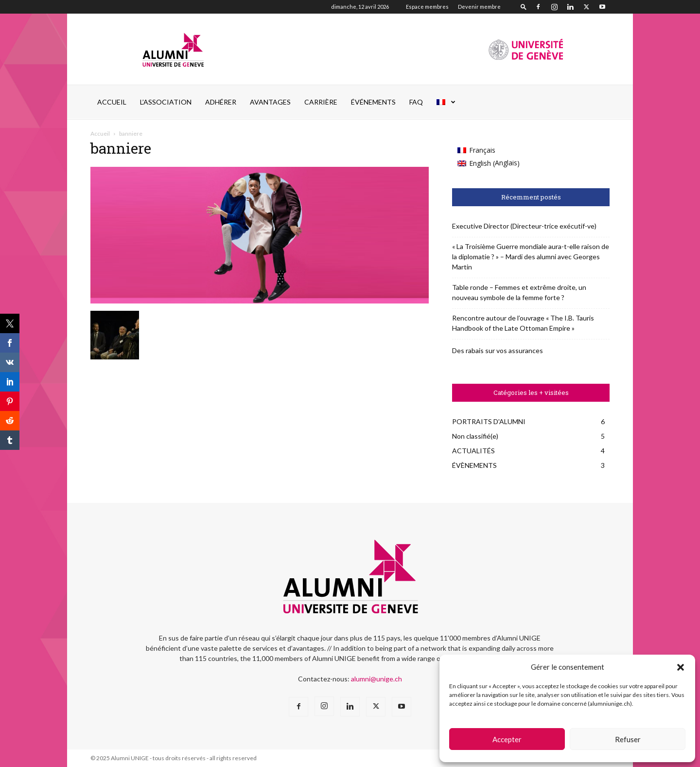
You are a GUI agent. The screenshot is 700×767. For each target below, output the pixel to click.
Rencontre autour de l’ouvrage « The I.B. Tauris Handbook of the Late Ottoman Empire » (523, 323)
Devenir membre (479, 7)
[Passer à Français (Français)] (489, 150)
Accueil (112, 102)
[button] (681, 667)
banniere (121, 148)
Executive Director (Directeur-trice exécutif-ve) (524, 226)
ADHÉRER (221, 102)
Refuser (628, 739)
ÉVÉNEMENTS (373, 102)
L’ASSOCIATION (166, 102)
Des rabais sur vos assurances (498, 350)
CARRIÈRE (321, 102)
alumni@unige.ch (376, 679)
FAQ (416, 102)
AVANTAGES (270, 102)
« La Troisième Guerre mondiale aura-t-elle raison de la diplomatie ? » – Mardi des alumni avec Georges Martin (531, 257)
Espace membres (427, 7)
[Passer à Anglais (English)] (489, 163)
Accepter (507, 739)
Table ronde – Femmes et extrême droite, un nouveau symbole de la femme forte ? (519, 292)
